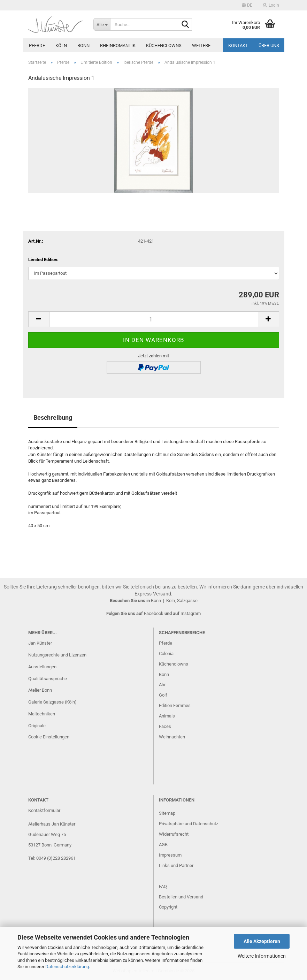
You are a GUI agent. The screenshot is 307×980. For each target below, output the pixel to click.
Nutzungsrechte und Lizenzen (57, 655)
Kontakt (238, 45)
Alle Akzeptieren (262, 941)
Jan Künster (40, 643)
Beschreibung (53, 417)
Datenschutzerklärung (67, 967)
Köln (61, 45)
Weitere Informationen (262, 956)
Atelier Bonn (40, 690)
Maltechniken (42, 714)
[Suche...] (102, 24)
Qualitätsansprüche (48, 679)
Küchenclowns (164, 45)
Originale (37, 726)
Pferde (37, 45)
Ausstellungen (42, 667)
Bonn (83, 45)
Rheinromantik (118, 45)
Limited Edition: (43, 260)
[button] (247, 5)
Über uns (269, 45)
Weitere (201, 45)
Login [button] (271, 5)
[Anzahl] (154, 319)
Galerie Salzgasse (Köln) (52, 702)
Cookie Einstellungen (49, 737)
